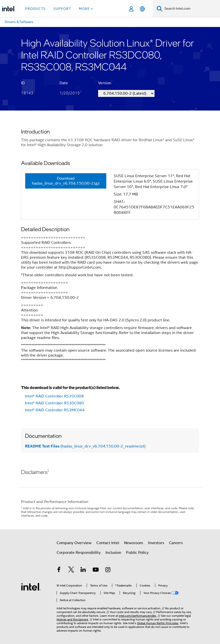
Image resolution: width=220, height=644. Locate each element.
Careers (176, 543)
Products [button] (35, 9)
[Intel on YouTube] (96, 570)
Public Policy (137, 553)
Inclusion (113, 553)
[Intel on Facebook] (59, 570)
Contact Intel (108, 543)
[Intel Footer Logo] (31, 587)
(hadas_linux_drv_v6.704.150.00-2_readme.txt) (85, 446)
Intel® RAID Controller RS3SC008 (54, 396)
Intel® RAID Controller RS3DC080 (55, 403)
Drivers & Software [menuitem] (19, 22)
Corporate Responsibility (79, 553)
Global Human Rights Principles (158, 623)
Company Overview (74, 543)
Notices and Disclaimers (72, 619)
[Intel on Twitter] (71, 570)
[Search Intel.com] (191, 9)
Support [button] (62, 9)
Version (105, 83)
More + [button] (86, 9)
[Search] (160, 9)
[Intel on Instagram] (108, 570)
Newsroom (134, 543)
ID (23, 83)
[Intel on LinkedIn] (83, 570)
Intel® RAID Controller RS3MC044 (55, 410)
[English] (142, 9)
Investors (156, 543)
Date (64, 83)
